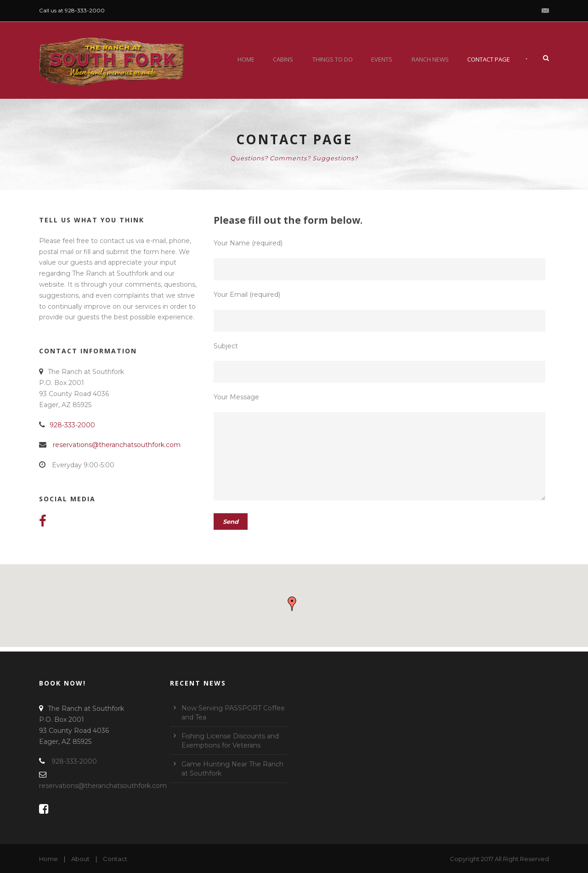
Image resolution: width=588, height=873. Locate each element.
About (80, 859)
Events (382, 59)
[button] (292, 604)
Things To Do (333, 59)
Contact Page (489, 59)
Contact (115, 859)
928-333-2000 (72, 425)
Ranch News (430, 59)
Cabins (283, 59)
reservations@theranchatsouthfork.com (117, 445)
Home (246, 59)
